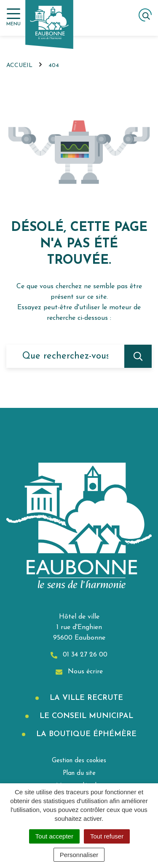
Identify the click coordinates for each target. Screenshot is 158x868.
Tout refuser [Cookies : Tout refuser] (107, 836)
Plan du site (79, 773)
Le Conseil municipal (85, 716)
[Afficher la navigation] (13, 17)
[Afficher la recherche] (145, 15)
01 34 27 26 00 (79, 655)
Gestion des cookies (79, 761)
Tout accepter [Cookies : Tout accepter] (54, 836)
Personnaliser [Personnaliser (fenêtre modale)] (79, 855)
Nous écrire (79, 672)
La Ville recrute (85, 698)
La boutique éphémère (85, 734)
